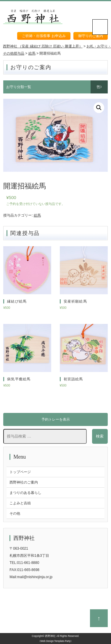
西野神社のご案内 (24, 482)
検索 (100, 436)
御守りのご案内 (91, 36)
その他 (15, 513)
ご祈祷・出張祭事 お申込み (44, 36)
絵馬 (37, 215)
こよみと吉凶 (20, 503)
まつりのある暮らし (25, 493)
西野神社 (50, 636)
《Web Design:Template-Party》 (55, 641)
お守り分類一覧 (19, 87)
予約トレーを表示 (56, 419)
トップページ (20, 472)
